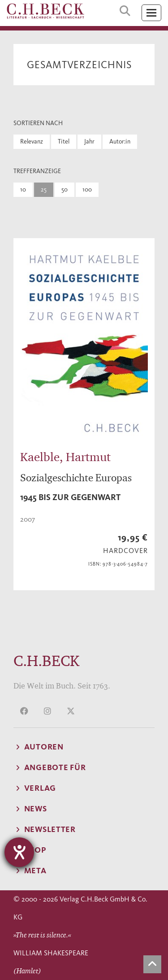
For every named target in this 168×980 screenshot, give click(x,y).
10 (23, 189)
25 (44, 189)
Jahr (89, 142)
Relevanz (32, 142)
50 (65, 189)
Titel (64, 142)
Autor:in (120, 142)
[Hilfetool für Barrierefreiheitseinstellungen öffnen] (19, 852)
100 (87, 189)
